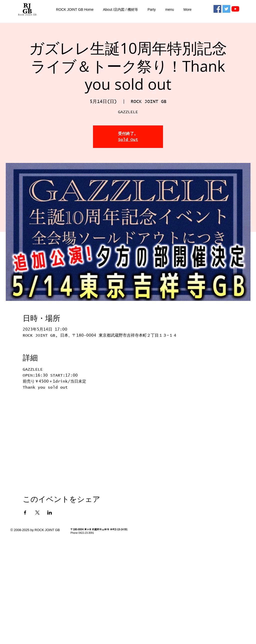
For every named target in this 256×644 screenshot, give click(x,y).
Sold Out (128, 140)
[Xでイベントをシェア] (37, 513)
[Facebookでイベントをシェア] (25, 513)
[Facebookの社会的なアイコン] (217, 9)
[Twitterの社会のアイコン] (226, 9)
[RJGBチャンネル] (235, 9)
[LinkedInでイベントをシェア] (50, 513)
